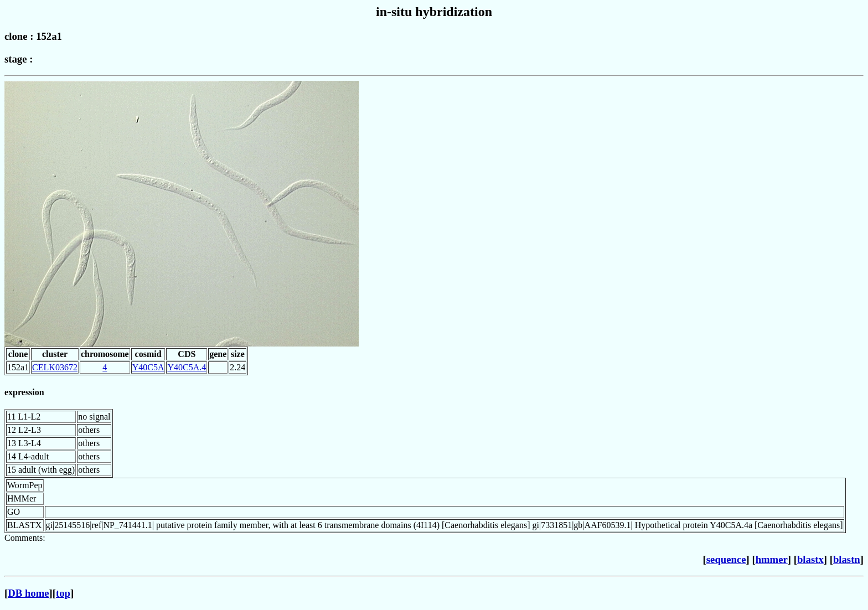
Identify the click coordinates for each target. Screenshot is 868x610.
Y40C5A (148, 367)
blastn (847, 559)
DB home (28, 593)
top (63, 593)
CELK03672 (55, 367)
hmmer (772, 559)
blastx (810, 559)
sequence (726, 559)
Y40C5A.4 (187, 367)
